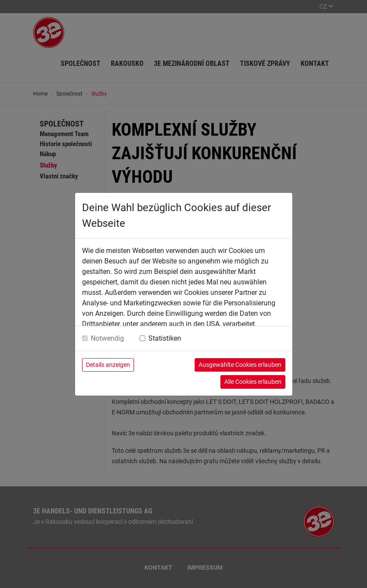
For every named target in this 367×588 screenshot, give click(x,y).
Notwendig (107, 338)
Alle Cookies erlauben (253, 382)
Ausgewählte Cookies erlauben (240, 365)
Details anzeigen (108, 365)
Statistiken (165, 338)
